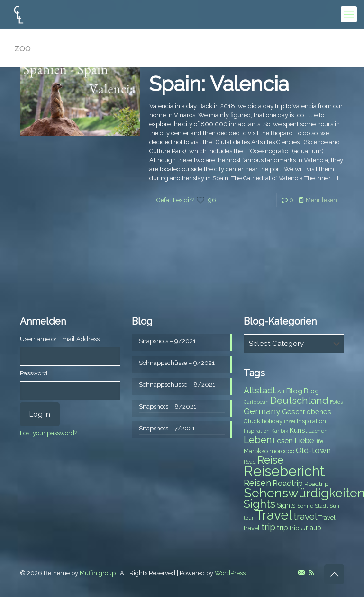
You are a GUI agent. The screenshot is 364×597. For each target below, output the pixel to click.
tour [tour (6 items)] (249, 518)
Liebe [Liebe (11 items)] (304, 441)
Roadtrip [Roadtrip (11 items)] (288, 483)
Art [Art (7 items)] (281, 392)
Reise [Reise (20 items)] (270, 460)
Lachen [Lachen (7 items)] (318, 431)
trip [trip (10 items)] (282, 528)
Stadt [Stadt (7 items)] (321, 506)
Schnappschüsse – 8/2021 (177, 385)
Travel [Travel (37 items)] (273, 515)
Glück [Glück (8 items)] (252, 421)
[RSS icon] (311, 573)
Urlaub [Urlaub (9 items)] (311, 528)
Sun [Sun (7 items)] (334, 506)
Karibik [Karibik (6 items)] (280, 431)
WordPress (230, 573)
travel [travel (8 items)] (252, 528)
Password (34, 373)
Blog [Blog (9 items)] (311, 391)
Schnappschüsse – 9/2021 (177, 363)
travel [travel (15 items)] (305, 516)
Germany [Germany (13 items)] (262, 411)
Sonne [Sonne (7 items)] (305, 506)
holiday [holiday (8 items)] (272, 421)
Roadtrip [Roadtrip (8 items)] (316, 484)
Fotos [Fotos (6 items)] (336, 402)
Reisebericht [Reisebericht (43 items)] (284, 471)
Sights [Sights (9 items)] (286, 505)
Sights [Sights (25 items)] (259, 504)
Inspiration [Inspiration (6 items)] (257, 431)
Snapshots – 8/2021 (168, 406)
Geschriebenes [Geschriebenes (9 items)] (307, 412)
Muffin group (98, 573)
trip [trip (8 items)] (294, 528)
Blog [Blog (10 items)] (294, 391)
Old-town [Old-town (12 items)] (313, 450)
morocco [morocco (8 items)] (282, 451)
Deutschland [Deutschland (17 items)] (299, 401)
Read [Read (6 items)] (250, 462)
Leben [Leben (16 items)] (258, 440)
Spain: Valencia (219, 84)
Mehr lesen (321, 200)
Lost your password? (49, 433)
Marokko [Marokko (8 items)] (256, 451)
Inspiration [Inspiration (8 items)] (311, 421)
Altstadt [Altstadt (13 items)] (260, 390)
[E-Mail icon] (301, 573)
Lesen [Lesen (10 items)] (283, 441)
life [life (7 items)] (319, 441)
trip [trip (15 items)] (268, 527)
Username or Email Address (60, 339)
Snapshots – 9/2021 (167, 341)
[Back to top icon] (334, 574)
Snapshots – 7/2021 (167, 428)
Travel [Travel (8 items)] (327, 518)
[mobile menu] (349, 14)
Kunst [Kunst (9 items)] (298, 430)
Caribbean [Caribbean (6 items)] (256, 402)
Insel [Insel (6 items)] (290, 421)
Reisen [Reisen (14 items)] (257, 483)
